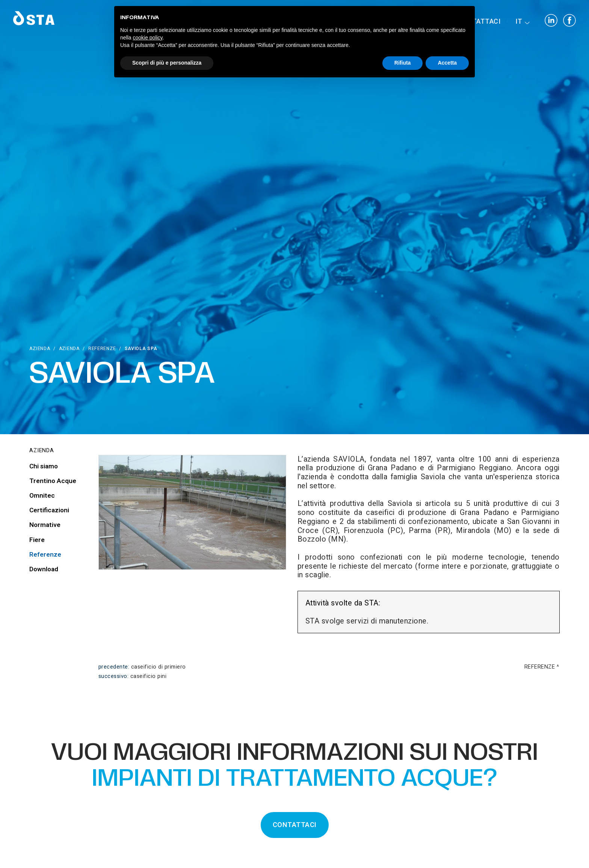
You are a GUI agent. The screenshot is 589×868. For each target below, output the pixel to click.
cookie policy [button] (147, 38)
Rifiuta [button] (403, 63)
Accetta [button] (447, 63)
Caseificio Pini (149, 676)
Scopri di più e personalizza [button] (167, 63)
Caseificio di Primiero (159, 667)
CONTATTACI (295, 825)
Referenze (102, 349)
